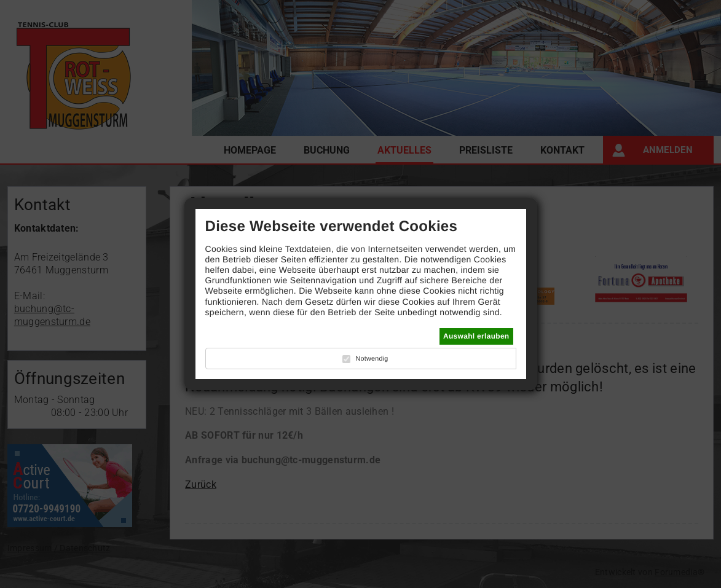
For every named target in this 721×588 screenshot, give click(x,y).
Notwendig (372, 359)
